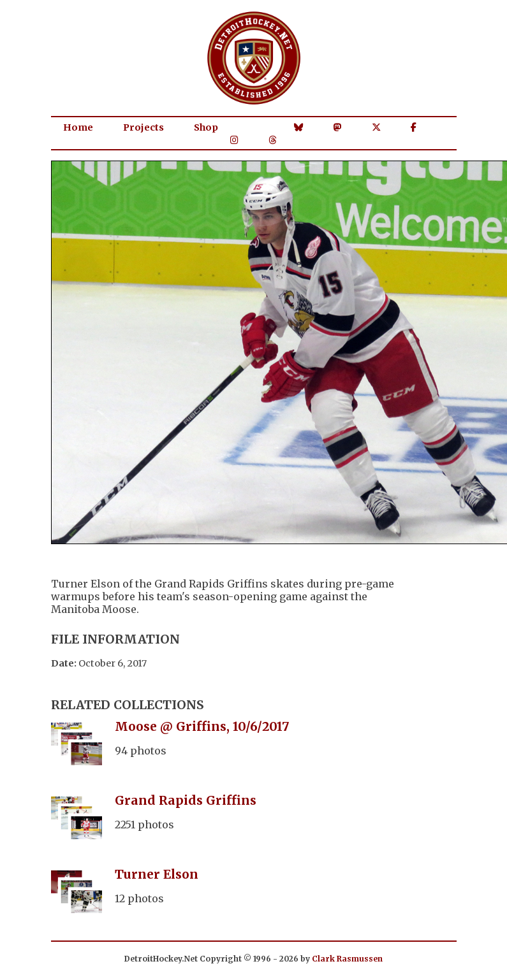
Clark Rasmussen (347, 959)
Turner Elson (157, 874)
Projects (143, 127)
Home (78, 127)
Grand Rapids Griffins (186, 800)
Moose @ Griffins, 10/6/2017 (202, 726)
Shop (206, 127)
